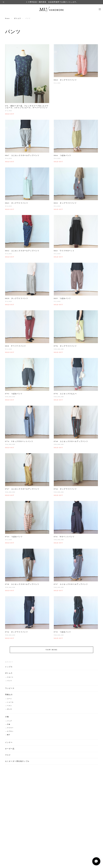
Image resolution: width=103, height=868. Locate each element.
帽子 (9, 736)
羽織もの (9, 696)
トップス (9, 668)
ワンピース (10, 690)
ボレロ (10, 711)
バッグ (10, 722)
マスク (8, 756)
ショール (10, 704)
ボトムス (18, 18)
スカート (10, 679)
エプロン (10, 733)
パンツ (10, 682)
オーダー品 (10, 750)
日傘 (9, 726)
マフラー (10, 729)
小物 (7, 718)
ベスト (10, 707)
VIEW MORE (51, 651)
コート (10, 700)
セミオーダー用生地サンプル (17, 763)
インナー (9, 744)
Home (7, 18)
